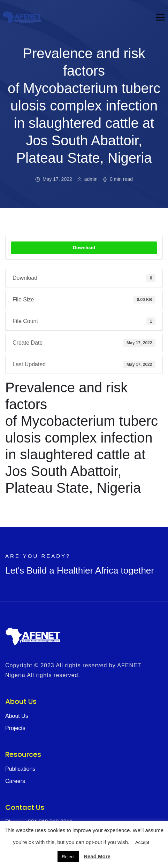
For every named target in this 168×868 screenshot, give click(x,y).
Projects (15, 728)
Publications (20, 769)
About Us (17, 716)
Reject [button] (68, 857)
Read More (97, 856)
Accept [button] (142, 842)
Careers (15, 781)
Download (84, 248)
